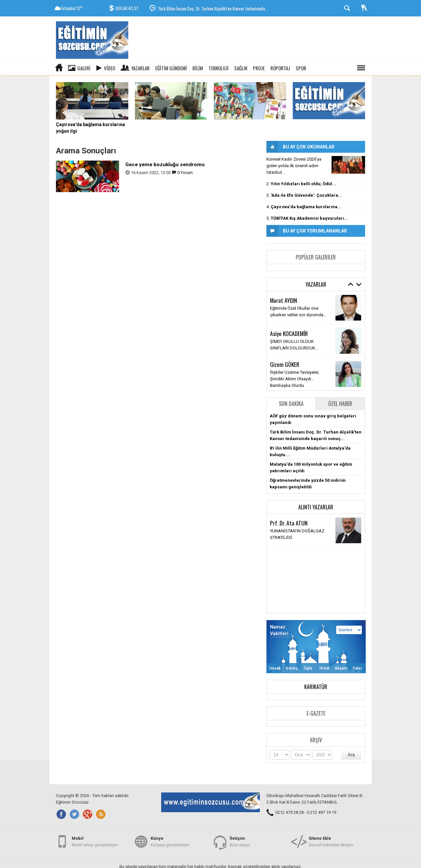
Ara (351, 754)
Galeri (84, 68)
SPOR (301, 68)
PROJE (259, 68)
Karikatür (316, 686)
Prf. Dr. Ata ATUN (289, 523)
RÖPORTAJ (280, 68)
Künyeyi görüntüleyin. (171, 841)
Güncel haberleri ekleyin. (331, 841)
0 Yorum (185, 172)
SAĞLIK (241, 68)
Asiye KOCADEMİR (289, 333)
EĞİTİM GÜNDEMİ (171, 68)
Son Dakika (291, 403)
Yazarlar (140, 68)
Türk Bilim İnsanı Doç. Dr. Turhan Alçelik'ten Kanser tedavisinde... (213, 8)
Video (110, 68)
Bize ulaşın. (240, 841)
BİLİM (198, 68)
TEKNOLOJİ (219, 68)
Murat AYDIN (284, 300)
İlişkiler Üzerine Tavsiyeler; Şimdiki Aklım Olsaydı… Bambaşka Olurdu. (295, 378)
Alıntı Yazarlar (316, 507)
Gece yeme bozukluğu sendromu (165, 164)
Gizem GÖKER (285, 364)
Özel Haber (340, 403)
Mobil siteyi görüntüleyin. (95, 841)
